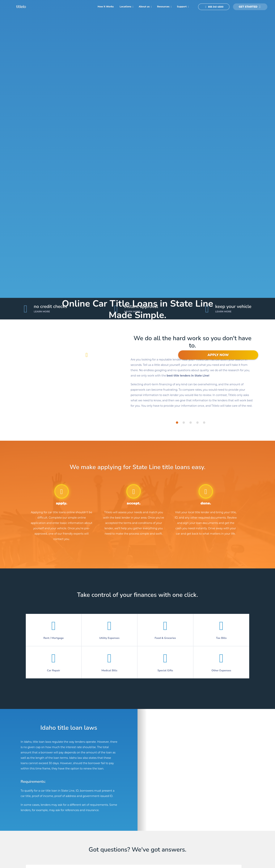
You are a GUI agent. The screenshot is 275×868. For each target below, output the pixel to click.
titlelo (21, 7)
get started (250, 7)
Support (182, 7)
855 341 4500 (214, 7)
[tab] (177, 423)
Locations (126, 7)
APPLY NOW (218, 355)
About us (145, 7)
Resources (164, 7)
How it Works (106, 7)
